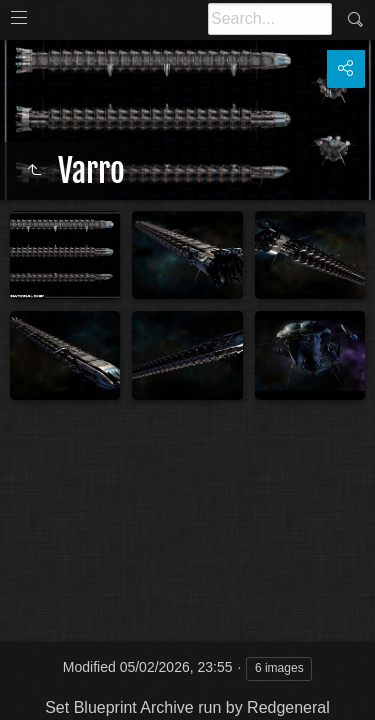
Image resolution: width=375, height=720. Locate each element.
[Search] (270, 19)
